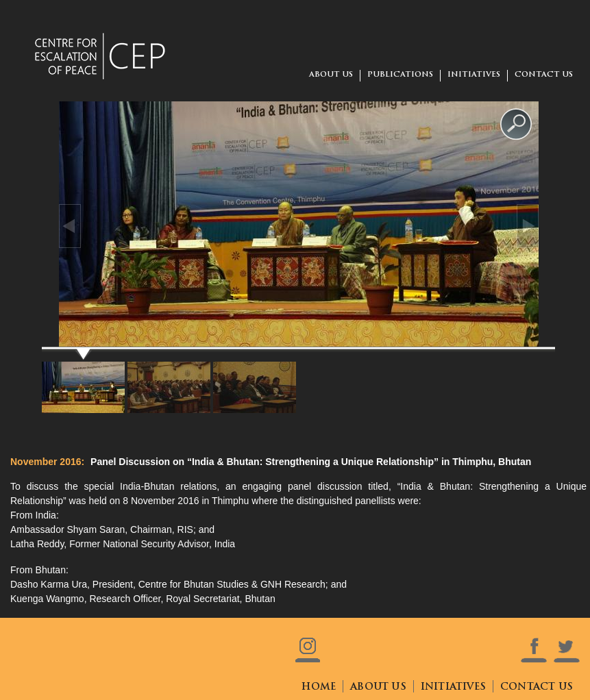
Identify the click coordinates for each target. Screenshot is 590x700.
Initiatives (474, 75)
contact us (544, 75)
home (319, 687)
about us (331, 75)
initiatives (453, 687)
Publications (400, 75)
